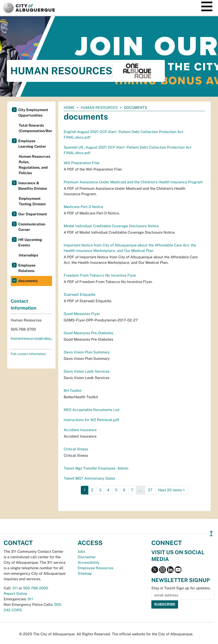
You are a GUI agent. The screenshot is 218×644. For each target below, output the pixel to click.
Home (69, 108)
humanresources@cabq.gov (34, 338)
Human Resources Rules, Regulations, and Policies (34, 165)
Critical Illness (76, 449)
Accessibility (89, 562)
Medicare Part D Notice (83, 207)
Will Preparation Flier (82, 163)
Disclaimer (87, 557)
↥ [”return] (211, 533)
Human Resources (99, 108)
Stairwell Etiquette (80, 295)
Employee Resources (96, 568)
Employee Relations (27, 268)
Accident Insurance (80, 430)
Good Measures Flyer (82, 314)
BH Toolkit (73, 391)
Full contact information (28, 354)
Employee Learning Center (32, 144)
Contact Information (24, 305)
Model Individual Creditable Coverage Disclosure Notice (111, 226)
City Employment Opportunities (33, 113)
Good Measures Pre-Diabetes (88, 333)
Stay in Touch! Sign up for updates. (181, 588)
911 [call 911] (30, 599)
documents (28, 281)
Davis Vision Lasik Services (87, 371)
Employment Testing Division (32, 201)
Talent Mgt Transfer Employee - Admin (96, 468)
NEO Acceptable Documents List (92, 410)
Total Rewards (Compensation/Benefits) (35, 128)
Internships (28, 255)
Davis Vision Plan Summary (87, 352)
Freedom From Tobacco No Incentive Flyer (100, 275)
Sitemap (85, 573)
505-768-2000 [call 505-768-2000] (36, 588)
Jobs (81, 552)
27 (150, 490)
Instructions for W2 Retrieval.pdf (91, 420)
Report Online (15, 594)
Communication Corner (32, 227)
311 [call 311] (15, 588)
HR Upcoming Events (30, 242)
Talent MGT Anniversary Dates (89, 478)
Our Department (33, 214)
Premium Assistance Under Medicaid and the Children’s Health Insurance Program (133, 182)
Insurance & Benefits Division (33, 186)
